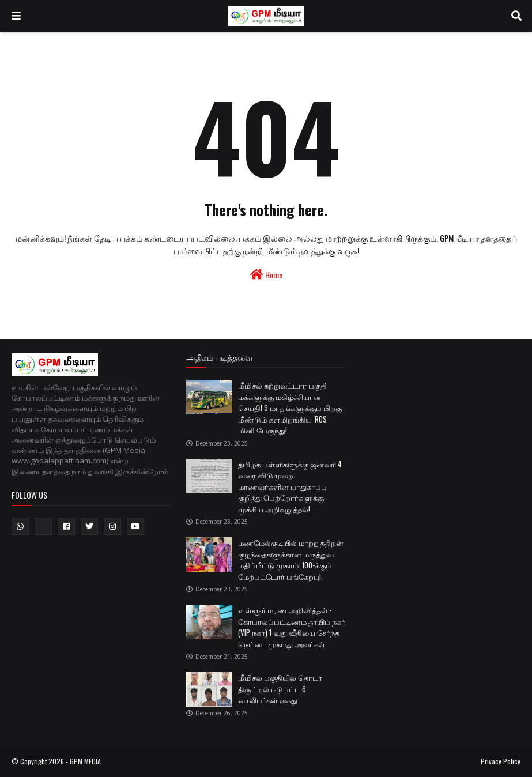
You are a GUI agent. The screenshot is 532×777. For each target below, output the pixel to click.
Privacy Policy (501, 761)
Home (266, 275)
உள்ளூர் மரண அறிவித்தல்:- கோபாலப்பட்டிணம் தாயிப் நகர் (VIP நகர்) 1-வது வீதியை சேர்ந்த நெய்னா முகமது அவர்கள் (292, 627)
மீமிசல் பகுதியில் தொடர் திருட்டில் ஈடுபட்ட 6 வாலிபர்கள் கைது (280, 689)
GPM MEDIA (85, 761)
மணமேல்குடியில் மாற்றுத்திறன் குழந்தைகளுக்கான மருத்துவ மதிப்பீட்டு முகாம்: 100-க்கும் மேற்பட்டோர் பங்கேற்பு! (291, 559)
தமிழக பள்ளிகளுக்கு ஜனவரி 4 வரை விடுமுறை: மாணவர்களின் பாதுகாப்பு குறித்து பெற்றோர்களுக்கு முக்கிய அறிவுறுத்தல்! (290, 486)
